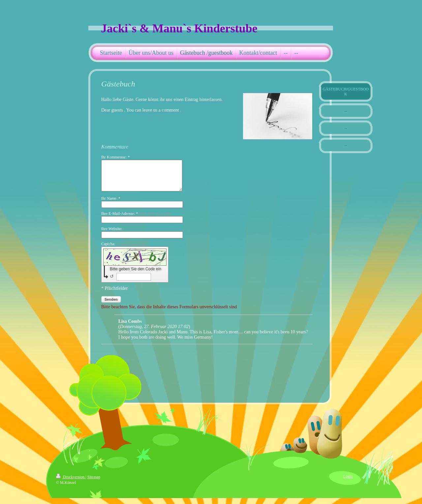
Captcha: (124, 250)
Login (348, 482)
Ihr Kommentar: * (116, 157)
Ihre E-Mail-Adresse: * (136, 219)
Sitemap (94, 483)
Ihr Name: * (111, 204)
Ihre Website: (112, 235)
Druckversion (71, 483)
